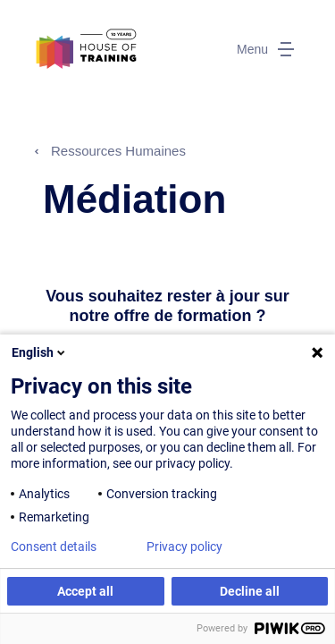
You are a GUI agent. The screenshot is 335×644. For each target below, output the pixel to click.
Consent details (54, 547)
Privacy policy (184, 547)
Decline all (250, 591)
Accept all (85, 591)
